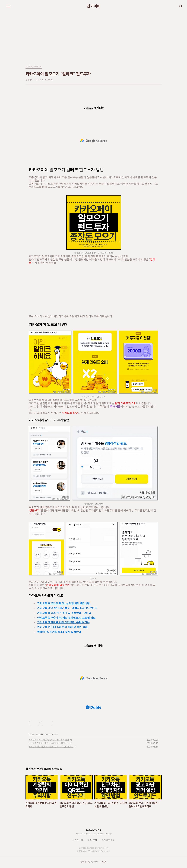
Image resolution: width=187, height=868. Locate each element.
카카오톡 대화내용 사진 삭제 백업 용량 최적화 (63, 622)
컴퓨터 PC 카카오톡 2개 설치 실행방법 (59, 632)
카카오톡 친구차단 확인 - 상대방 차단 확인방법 (64, 603)
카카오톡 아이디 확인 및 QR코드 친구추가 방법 (49, 740)
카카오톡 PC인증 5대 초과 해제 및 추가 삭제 (62, 627)
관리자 (104, 862)
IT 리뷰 (31, 734)
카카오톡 (39, 734)
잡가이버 (94, 6)
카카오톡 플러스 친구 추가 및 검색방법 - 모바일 (64, 613)
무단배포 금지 (108, 840)
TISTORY (94, 862)
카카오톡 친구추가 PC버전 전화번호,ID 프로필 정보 (66, 618)
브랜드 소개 (78, 840)
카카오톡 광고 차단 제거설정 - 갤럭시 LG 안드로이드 (67, 608)
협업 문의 (92, 840)
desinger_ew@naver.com (97, 848)
